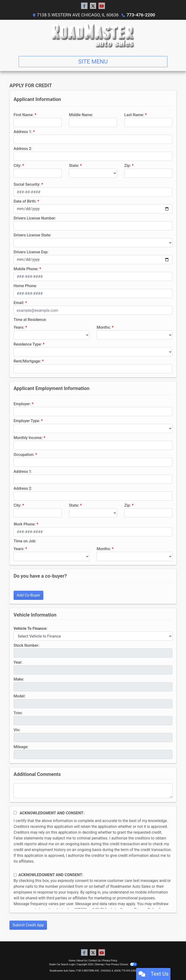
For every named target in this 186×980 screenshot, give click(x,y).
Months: (104, 327)
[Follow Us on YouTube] (102, 6)
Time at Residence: (30, 320)
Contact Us (95, 961)
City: (17, 166)
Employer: (22, 404)
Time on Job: (25, 541)
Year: (18, 662)
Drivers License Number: (35, 218)
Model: (19, 696)
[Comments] (93, 791)
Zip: (128, 166)
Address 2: (23, 149)
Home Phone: (25, 286)
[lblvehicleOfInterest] (93, 636)
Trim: (18, 713)
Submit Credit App (28, 925)
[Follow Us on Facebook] (84, 6)
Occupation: (24, 455)
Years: (19, 327)
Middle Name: (81, 115)
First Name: (24, 115)
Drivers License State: (32, 235)
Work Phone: (25, 524)
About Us (82, 961)
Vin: (17, 730)
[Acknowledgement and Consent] (15, 813)
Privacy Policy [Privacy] (110, 961)
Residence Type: (28, 344)
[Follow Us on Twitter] (93, 6)
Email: (19, 303)
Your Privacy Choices (121, 964)
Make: (19, 679)
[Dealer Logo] (93, 36)
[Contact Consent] (15, 875)
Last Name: (134, 115)
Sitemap (99, 964)
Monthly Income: (28, 438)
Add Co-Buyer (28, 595)
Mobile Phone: (26, 269)
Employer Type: (27, 421)
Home (72, 961)
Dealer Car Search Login (62, 964)
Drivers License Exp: (31, 252)
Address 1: (23, 132)
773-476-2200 (141, 15)
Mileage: (21, 747)
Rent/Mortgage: (27, 361)
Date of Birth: (25, 201)
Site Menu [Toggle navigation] (93, 62)
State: (74, 166)
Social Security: (27, 184)
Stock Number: (26, 645)
